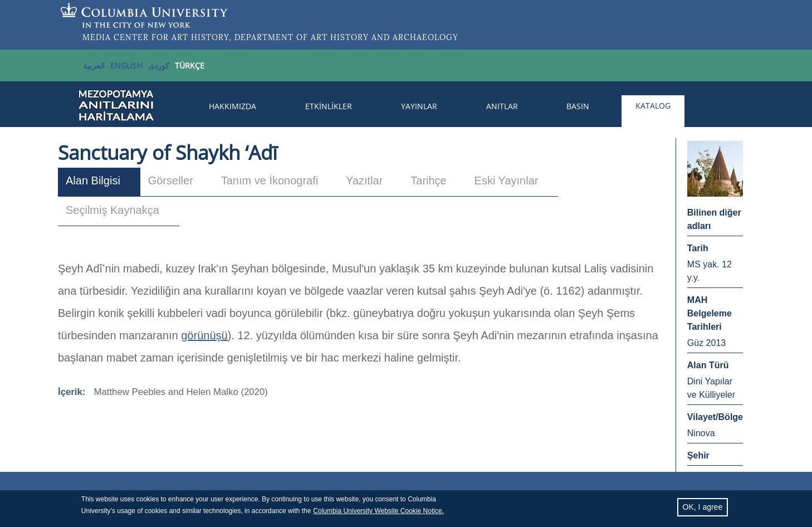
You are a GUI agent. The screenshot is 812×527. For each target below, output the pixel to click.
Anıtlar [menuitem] (502, 106)
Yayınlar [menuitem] (419, 106)
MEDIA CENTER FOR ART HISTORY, (157, 37)
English (126, 65)
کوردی (159, 65)
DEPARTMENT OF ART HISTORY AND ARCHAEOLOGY (346, 37)
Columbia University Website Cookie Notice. (378, 514)
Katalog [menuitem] (653, 106)
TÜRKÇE (190, 65)
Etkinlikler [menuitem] (329, 106)
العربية (94, 65)
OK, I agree (703, 510)
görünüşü (204, 335)
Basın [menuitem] (578, 106)
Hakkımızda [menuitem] (233, 106)
